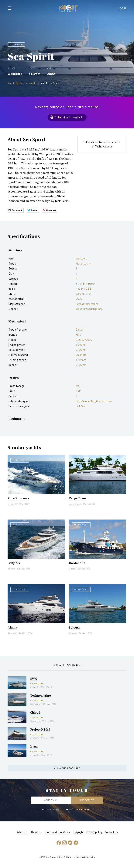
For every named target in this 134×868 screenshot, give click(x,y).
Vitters (72, 569)
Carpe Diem (77, 498)
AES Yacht (35, 738)
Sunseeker (12, 633)
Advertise (22, 832)
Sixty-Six (14, 563)
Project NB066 (40, 729)
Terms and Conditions (57, 832)
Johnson (11, 569)
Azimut (33, 687)
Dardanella (77, 563)
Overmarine (36, 704)
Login (122, 8)
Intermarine (74, 504)
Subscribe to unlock (69, 117)
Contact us (111, 832)
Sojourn (75, 627)
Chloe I (35, 712)
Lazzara (11, 504)
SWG (34, 678)
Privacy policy (94, 832)
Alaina (12, 627)
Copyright (78, 832)
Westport (15, 74)
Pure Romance (18, 498)
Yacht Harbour (68, 9)
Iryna (34, 746)
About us (36, 832)
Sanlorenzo (35, 721)
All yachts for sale (67, 768)
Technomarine (41, 695)
